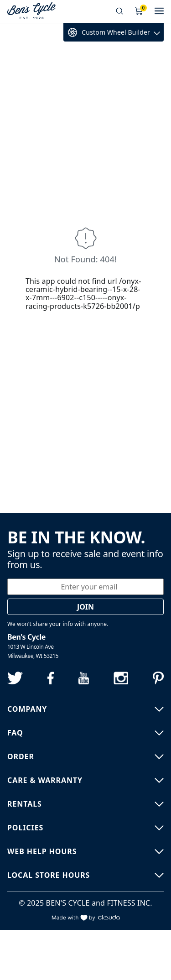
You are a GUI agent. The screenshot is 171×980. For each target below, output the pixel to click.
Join (85, 607)
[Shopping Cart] (139, 11)
